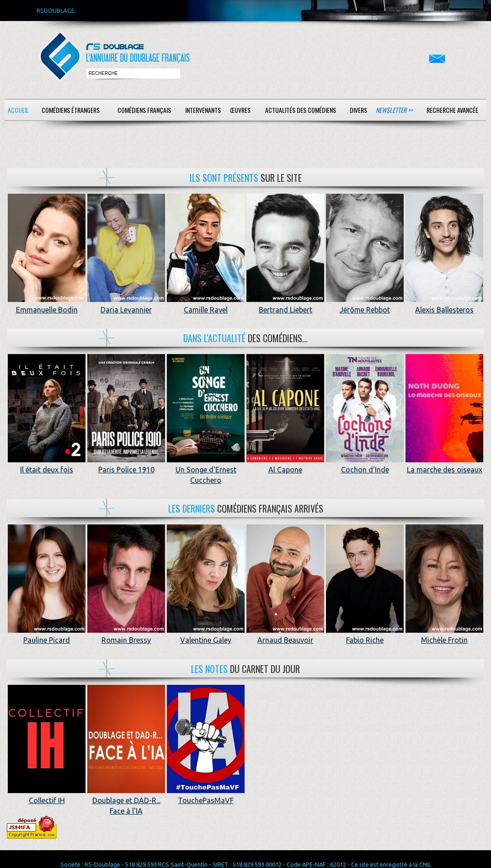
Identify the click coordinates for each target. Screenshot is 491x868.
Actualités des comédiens (301, 110)
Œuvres (240, 110)
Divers (358, 110)
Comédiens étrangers (71, 110)
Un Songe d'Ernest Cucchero (206, 470)
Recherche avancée (452, 110)
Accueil (18, 110)
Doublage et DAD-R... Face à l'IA (126, 801)
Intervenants (203, 110)
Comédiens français (144, 110)
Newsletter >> (394, 110)
